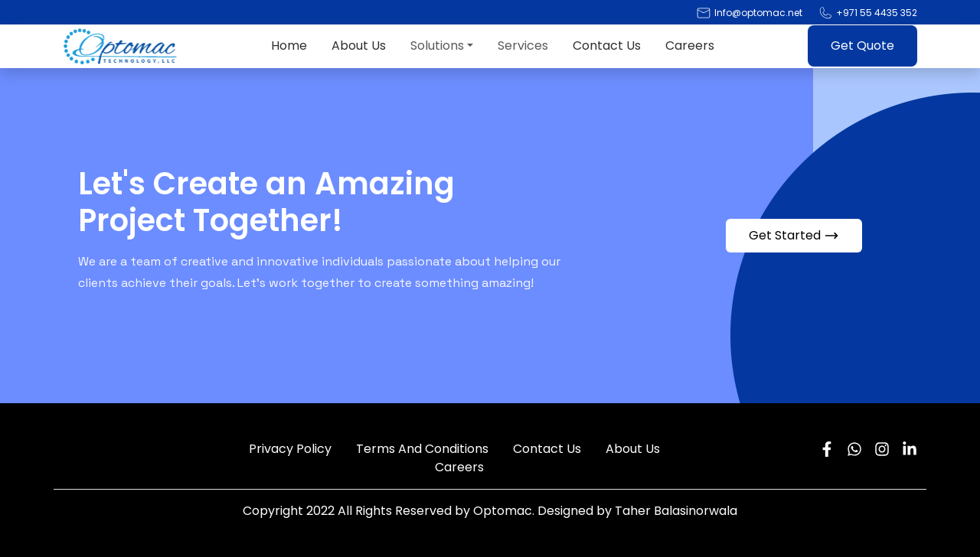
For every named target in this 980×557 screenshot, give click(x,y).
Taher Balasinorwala (676, 511)
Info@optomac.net (758, 13)
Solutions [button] (437, 46)
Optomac (503, 511)
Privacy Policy (290, 449)
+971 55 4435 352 (877, 13)
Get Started (794, 235)
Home (289, 46)
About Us (359, 46)
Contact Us (607, 46)
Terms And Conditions (422, 449)
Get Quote (862, 46)
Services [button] (523, 46)
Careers (690, 46)
